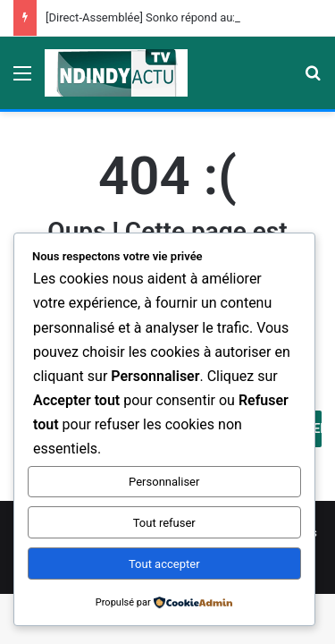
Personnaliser (164, 482)
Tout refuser (164, 523)
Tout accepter (164, 564)
